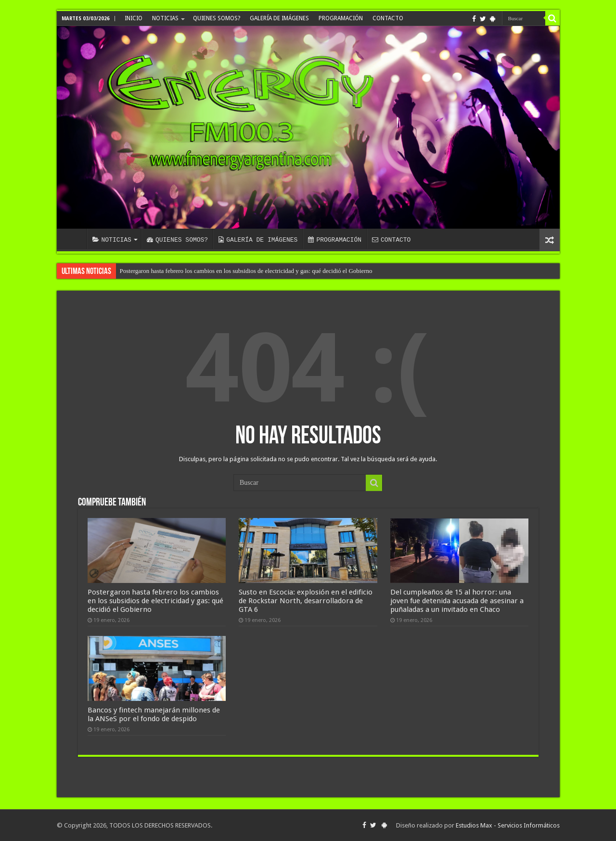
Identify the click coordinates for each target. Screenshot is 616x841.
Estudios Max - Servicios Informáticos (508, 825)
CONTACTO (388, 18)
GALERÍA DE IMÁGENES (279, 18)
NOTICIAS (165, 18)
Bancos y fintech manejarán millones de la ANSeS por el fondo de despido (154, 714)
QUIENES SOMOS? (217, 18)
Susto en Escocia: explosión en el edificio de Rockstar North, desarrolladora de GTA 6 (306, 601)
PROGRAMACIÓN (341, 18)
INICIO (134, 18)
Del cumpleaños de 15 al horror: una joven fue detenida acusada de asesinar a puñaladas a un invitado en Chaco (457, 601)
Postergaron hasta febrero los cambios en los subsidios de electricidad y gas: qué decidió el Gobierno (246, 271)
